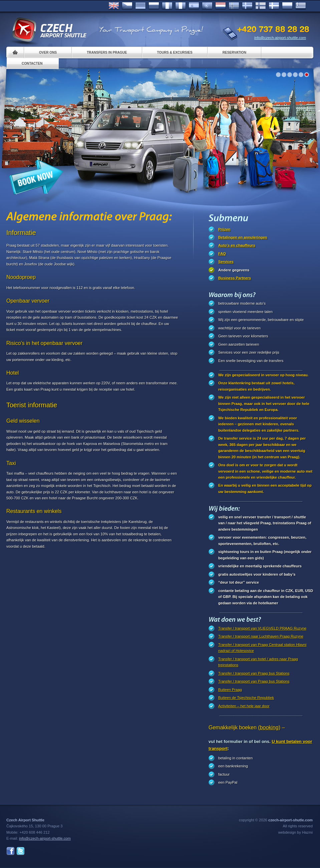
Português (207, 6)
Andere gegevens (234, 270)
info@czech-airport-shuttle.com (280, 38)
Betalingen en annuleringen (243, 237)
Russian (154, 6)
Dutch (221, 6)
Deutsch (140, 6)
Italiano (181, 6)
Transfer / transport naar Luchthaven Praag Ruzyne (261, 636)
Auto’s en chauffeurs (237, 245)
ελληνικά (301, 6)
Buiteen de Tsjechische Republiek (246, 698)
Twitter (21, 851)
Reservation (234, 52)
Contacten (32, 63)
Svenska (247, 6)
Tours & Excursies (175, 52)
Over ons (48, 52)
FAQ (222, 254)
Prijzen (224, 229)
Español (194, 6)
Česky (127, 6)
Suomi (261, 6)
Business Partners (235, 278)
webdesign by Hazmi (295, 832)
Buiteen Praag (230, 690)
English (114, 6)
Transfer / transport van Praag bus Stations (254, 673)
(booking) (269, 727)
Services (226, 262)
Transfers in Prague (107, 52)
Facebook (11, 851)
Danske (274, 6)
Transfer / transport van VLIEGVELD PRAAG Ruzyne (262, 628)
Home (15, 52)
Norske (234, 6)
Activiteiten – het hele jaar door (244, 706)
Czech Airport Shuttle (49, 30)
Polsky (287, 6)
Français (167, 6)
